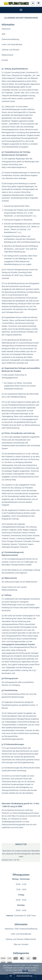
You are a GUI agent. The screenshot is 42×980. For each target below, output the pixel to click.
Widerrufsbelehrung (9, 590)
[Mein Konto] (33, 3)
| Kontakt (25, 944)
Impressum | (10, 929)
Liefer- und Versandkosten (12, 44)
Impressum (6, 29)
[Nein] (39, 972)
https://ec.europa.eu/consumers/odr (26, 816)
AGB (3, 34)
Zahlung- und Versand (10, 50)
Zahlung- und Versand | (15, 939)
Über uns (17, 944)
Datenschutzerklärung (10, 39)
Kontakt (5, 60)
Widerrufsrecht (7, 55)
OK (11, 976)
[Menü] (21, 10)
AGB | (17, 929)
